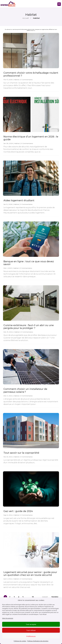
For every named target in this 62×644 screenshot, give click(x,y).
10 (33, 597)
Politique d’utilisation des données (38, 641)
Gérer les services (8, 618)
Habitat (16, 80)
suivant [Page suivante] (45, 597)
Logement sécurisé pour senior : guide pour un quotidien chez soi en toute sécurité (30, 574)
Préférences (31, 636)
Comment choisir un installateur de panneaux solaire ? (25, 390)
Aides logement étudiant (19, 200)
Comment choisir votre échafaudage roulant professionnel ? (31, 74)
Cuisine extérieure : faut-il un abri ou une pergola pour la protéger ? (29, 327)
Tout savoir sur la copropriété (21, 453)
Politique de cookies (20, 641)
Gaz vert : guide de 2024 (18, 511)
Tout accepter (31, 624)
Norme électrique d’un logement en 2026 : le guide (31, 138)
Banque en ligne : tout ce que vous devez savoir (29, 263)
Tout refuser (43, 614)
